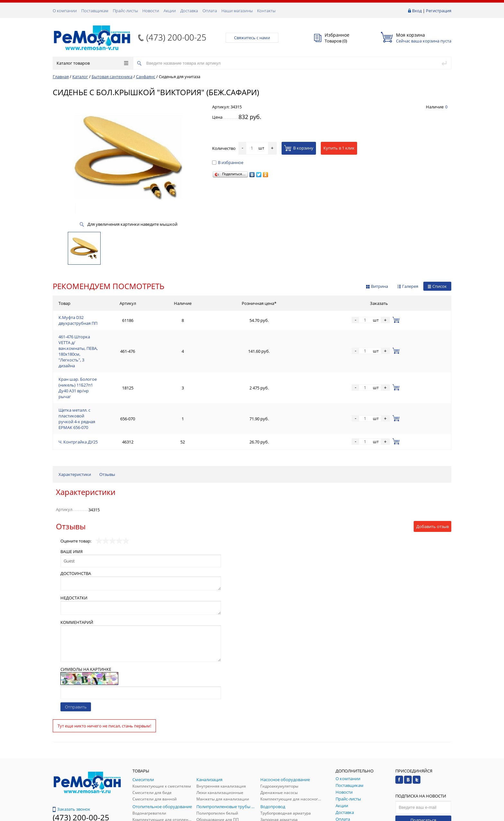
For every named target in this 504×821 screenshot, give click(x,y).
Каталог (80, 77)
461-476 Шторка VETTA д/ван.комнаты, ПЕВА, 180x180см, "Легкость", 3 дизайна (136, 334)
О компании (65, 11)
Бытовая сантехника (112, 77)
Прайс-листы (125, 11)
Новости (151, 11)
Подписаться (423, 758)
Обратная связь (72, 772)
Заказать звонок (72, 747)
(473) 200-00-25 (176, 37)
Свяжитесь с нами (252, 38)
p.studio (444, 815)
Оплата (210, 11)
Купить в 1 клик (339, 148)
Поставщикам (95, 11)
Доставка (189, 11)
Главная (61, 77)
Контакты (266, 11)
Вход (417, 11)
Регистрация (439, 11)
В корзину (299, 148)
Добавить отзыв (432, 465)
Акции (170, 11)
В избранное (228, 162)
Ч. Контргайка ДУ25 (78, 380)
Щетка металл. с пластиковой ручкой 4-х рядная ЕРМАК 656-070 (122, 365)
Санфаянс (146, 77)
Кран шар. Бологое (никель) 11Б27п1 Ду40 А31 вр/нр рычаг (118, 349)
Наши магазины (237, 11)
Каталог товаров (92, 63)
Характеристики (75, 413)
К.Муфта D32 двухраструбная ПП (91, 318)
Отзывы (107, 413)
